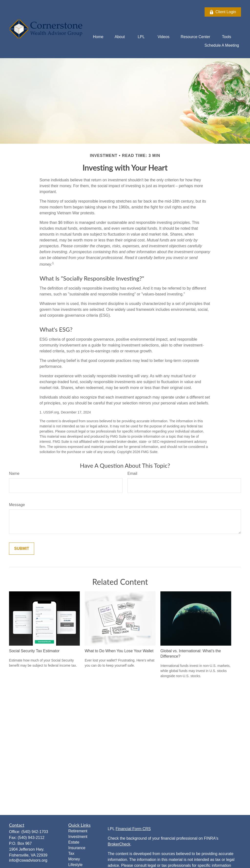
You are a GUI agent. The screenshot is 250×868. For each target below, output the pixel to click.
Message (17, 505)
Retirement (78, 831)
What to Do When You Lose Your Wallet (119, 651)
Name (14, 473)
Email (132, 473)
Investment (78, 837)
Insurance (77, 848)
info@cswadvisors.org (28, 860)
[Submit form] (22, 549)
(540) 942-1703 (35, 832)
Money (74, 859)
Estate (74, 842)
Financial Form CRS (133, 829)
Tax (71, 853)
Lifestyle (76, 865)
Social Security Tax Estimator (34, 651)
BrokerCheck (119, 844)
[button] (98, 37)
